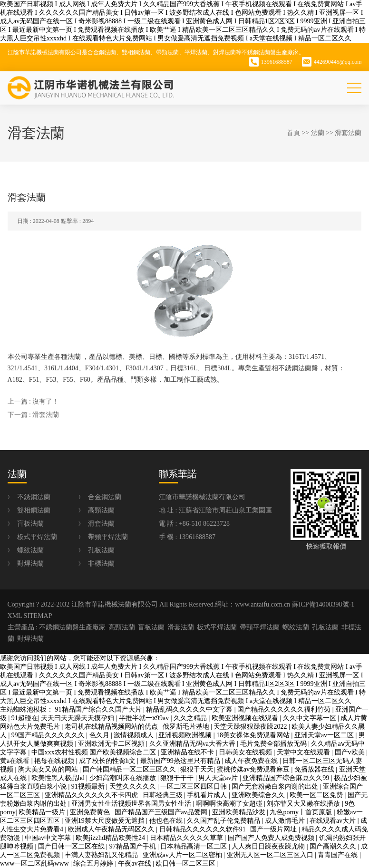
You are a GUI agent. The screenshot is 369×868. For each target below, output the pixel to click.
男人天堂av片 (219, 778)
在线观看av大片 (334, 821)
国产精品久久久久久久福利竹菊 (285, 709)
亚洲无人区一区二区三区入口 (271, 855)
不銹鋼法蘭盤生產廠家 (72, 627)
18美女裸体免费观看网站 (254, 735)
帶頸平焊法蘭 (108, 537)
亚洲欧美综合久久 (259, 795)
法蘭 (318, 133)
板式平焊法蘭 (37, 537)
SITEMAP (38, 616)
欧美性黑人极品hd (59, 778)
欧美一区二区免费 (317, 795)
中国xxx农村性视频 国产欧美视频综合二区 (95, 752)
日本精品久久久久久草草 (187, 838)
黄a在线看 (16, 761)
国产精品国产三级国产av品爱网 (162, 812)
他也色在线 (167, 821)
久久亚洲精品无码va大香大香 (193, 744)
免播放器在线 (315, 769)
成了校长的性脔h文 (108, 761)
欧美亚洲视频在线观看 (246, 718)
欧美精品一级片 (43, 812)
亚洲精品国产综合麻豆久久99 (287, 778)
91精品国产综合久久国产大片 (99, 709)
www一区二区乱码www (35, 863)
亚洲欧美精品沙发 (240, 812)
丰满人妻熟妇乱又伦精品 (102, 855)
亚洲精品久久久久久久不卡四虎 (92, 795)
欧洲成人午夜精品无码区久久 (112, 829)
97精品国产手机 (134, 846)
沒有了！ (46, 401)
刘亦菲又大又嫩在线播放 (304, 804)
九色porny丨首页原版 (301, 812)
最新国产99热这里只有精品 (181, 761)
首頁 (293, 133)
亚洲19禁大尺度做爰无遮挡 (106, 821)
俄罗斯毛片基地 (187, 727)
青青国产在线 (339, 855)
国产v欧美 (351, 752)
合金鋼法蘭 (105, 497)
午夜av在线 (135, 863)
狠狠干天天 (197, 769)
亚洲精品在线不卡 (188, 752)
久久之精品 (191, 718)
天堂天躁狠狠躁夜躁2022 (251, 727)
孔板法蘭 (101, 550)
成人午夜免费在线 (252, 761)
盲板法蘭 (30, 524)
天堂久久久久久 (134, 786)
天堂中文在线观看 (304, 752)
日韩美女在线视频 (246, 752)
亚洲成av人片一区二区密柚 (183, 855)
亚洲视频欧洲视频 (186, 735)
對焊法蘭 (30, 564)
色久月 (100, 735)
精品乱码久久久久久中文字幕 (190, 709)
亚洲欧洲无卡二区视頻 (112, 744)
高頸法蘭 (101, 510)
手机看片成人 (208, 795)
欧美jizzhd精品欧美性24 (111, 838)
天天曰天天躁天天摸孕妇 (78, 718)
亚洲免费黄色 (91, 812)
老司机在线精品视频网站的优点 (112, 727)
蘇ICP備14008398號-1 (323, 604)
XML (15, 616)
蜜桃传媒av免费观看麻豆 (254, 769)
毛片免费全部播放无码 (274, 744)
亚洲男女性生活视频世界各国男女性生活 (132, 804)
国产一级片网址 (274, 829)
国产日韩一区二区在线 (72, 846)
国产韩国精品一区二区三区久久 (130, 769)
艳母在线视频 (55, 761)
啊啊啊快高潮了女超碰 (230, 804)
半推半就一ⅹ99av (145, 718)
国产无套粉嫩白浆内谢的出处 (276, 786)
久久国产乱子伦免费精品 (224, 821)
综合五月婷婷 (94, 863)
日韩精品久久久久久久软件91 (204, 829)
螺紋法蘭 (30, 550)
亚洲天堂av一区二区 (325, 735)
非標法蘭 (101, 564)
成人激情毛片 (286, 821)
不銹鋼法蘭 (34, 497)
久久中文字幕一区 (311, 718)
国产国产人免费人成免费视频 (272, 838)
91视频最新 (89, 786)
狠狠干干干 (178, 778)
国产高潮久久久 (334, 846)
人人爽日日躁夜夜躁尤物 (269, 846)
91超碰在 (25, 718)
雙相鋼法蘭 (34, 510)
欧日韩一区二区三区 (186, 863)
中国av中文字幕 (49, 838)
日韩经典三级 (164, 795)
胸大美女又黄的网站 (49, 769)
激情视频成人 (135, 735)
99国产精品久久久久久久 (49, 735)
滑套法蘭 (348, 133)
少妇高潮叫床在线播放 (124, 778)
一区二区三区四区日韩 (194, 786)
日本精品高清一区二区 (194, 846)
